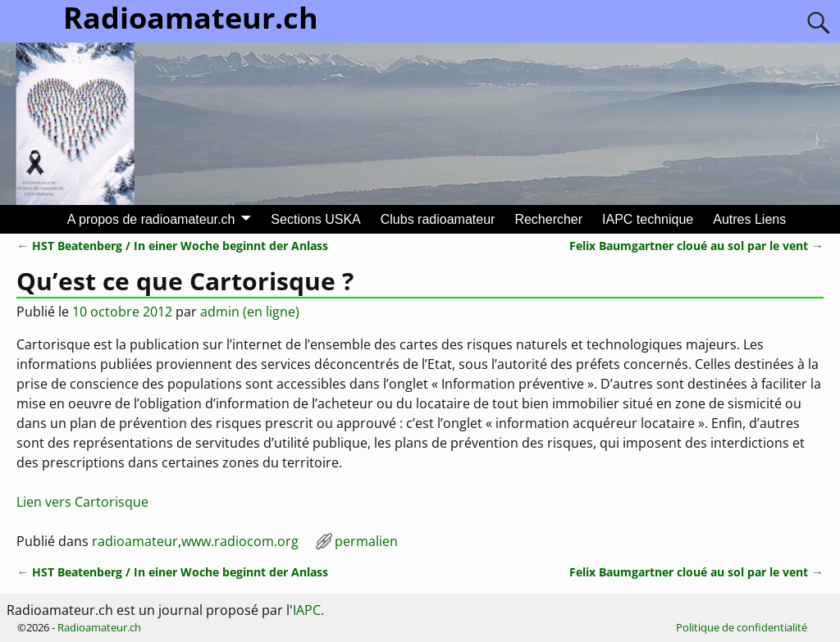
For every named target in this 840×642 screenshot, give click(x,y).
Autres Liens (749, 219)
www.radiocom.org (240, 541)
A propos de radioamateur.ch (151, 219)
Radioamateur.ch (99, 627)
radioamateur (135, 541)
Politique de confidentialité (742, 627)
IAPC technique (648, 219)
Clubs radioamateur (438, 219)
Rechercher (548, 219)
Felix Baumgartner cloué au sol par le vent (696, 246)
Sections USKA (315, 219)
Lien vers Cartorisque (82, 502)
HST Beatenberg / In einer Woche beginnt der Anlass (172, 246)
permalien (366, 541)
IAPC (307, 610)
